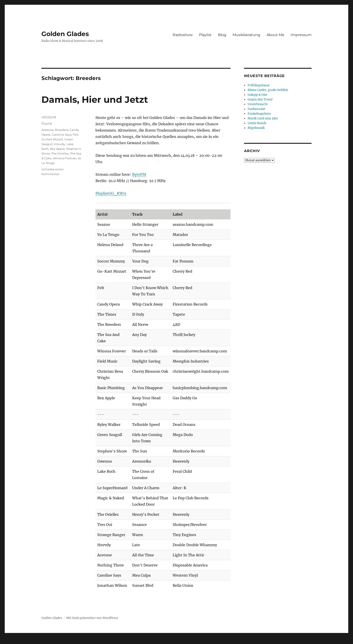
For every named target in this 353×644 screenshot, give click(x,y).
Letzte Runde (257, 123)
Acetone (48, 130)
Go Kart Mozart (52, 139)
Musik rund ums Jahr (263, 118)
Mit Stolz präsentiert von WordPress (92, 618)
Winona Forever (65, 158)
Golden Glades (65, 34)
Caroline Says (62, 135)
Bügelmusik (256, 128)
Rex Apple (57, 149)
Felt (76, 135)
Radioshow (183, 35)
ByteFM (139, 174)
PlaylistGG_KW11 (111, 193)
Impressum (301, 35)
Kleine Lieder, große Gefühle (268, 90)
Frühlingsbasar (259, 85)
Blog (222, 35)
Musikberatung (246, 35)
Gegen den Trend (260, 99)
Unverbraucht (258, 104)
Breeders (62, 130)
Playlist (205, 35)
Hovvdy (60, 144)
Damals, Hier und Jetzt (95, 99)
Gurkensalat (256, 109)
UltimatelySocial (213, 641)
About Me (275, 35)
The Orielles (60, 153)
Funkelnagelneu (259, 114)
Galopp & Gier (258, 95)
